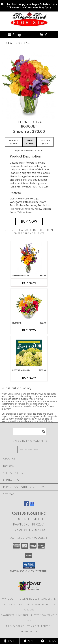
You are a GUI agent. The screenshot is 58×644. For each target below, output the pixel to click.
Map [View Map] (29, 641)
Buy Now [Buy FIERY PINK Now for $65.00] (29, 330)
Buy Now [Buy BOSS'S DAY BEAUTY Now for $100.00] (29, 378)
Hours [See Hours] (48, 641)
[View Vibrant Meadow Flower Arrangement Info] (29, 258)
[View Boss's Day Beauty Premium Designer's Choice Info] (29, 353)
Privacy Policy (15, 626)
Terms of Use (29, 631)
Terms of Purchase (38, 626)
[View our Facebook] (26, 505)
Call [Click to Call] (10, 641)
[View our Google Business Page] (32, 505)
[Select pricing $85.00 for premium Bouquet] (45, 142)
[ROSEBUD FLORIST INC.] (29, 26)
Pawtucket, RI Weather (15, 615)
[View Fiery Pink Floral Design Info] (29, 305)
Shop (15, 35)
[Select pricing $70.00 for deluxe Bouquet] (29, 142)
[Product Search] (30, 432)
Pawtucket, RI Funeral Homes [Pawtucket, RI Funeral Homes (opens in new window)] (19, 599)
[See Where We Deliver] (29, 449)
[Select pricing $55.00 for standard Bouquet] (13, 142)
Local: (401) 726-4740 (29, 530)
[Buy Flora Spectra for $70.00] (29, 221)
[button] (29, 565)
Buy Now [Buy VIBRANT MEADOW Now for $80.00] (29, 283)
